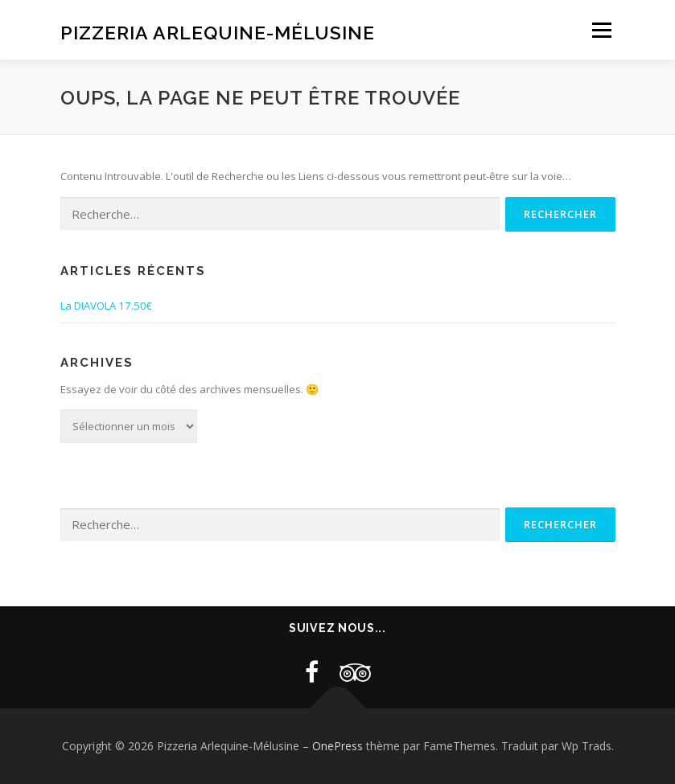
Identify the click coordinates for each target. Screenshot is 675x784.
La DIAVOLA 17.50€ (106, 306)
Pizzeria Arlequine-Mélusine (218, 32)
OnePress (337, 746)
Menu (601, 30)
